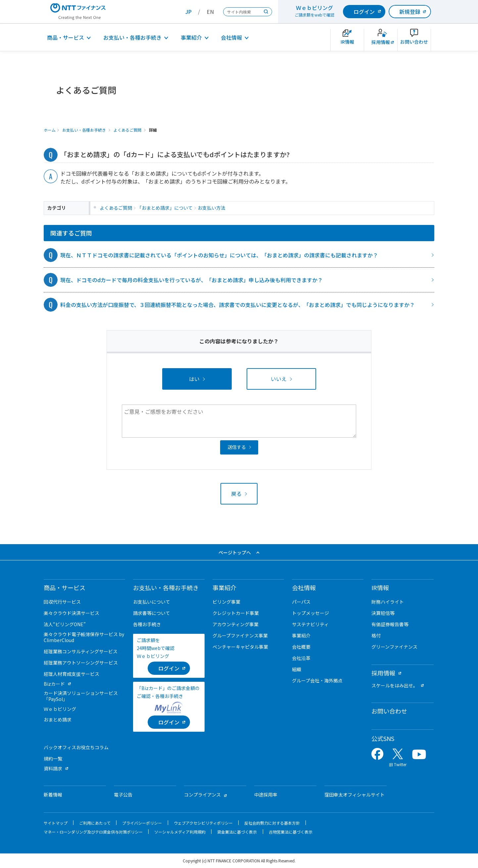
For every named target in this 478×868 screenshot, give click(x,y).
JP (189, 12)
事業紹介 (191, 37)
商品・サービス (66, 37)
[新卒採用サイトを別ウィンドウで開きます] (381, 40)
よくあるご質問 (127, 130)
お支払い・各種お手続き (132, 37)
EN (210, 12)
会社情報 (231, 37)
